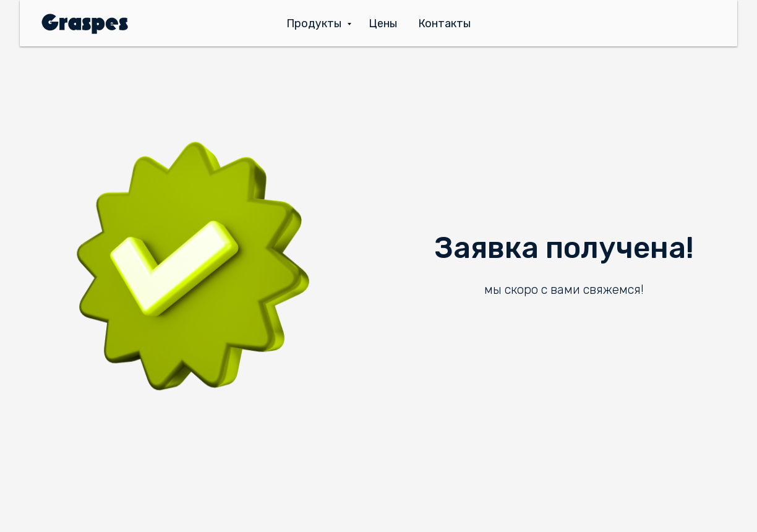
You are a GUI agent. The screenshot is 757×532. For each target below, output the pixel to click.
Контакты (444, 24)
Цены (383, 24)
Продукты (315, 24)
